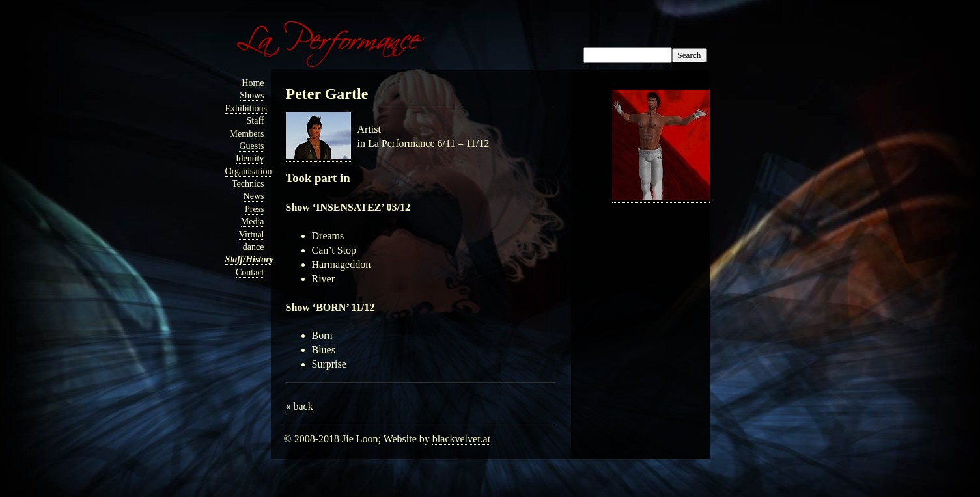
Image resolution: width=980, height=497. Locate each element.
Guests (251, 146)
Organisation (249, 171)
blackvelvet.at (461, 439)
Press (255, 209)
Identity (250, 158)
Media (253, 222)
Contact (250, 272)
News (254, 196)
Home (253, 83)
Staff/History (249, 259)
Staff (256, 121)
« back (300, 406)
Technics (248, 184)
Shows (252, 95)
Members (247, 134)
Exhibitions (246, 108)
